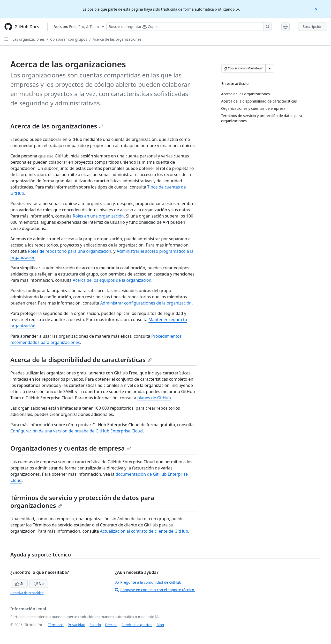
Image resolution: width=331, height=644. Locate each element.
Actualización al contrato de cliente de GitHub (144, 531)
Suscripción (313, 27)
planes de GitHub (154, 398)
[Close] (316, 8)
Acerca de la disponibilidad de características (81, 360)
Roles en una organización (98, 216)
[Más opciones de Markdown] (270, 68)
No (39, 584)
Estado (95, 625)
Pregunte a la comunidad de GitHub (148, 582)
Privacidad (77, 625)
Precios (111, 625)
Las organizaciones (29, 39)
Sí (19, 584)
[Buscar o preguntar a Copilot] (189, 27)
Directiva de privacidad (27, 593)
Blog (160, 625)
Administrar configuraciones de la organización (146, 303)
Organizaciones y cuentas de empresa (71, 448)
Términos (56, 625)
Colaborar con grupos (69, 39)
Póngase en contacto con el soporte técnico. (155, 590)
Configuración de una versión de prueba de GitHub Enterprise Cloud (77, 431)
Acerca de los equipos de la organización (112, 280)
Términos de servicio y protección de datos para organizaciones (82, 501)
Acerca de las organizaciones (117, 39)
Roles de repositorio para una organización (70, 251)
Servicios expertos (137, 625)
